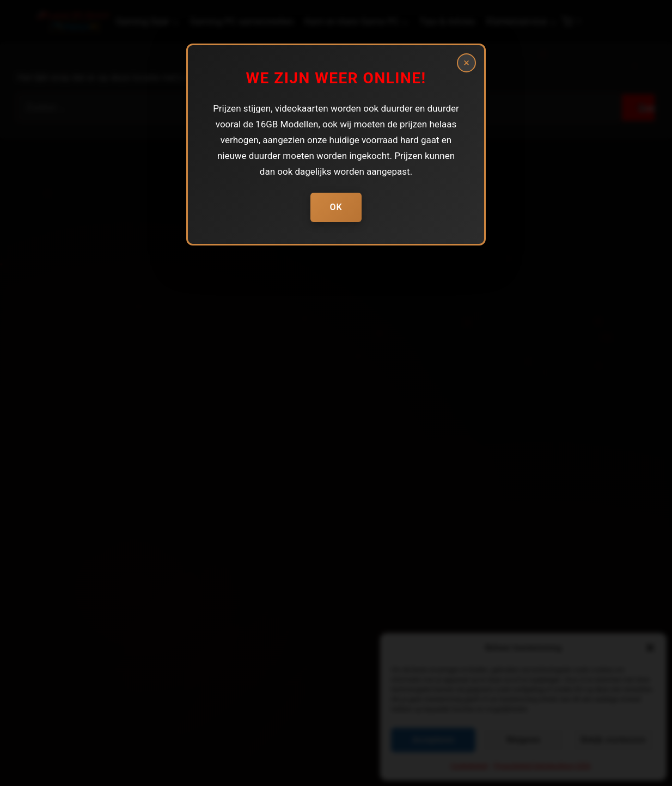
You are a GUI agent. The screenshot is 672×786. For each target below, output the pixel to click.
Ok (336, 207)
